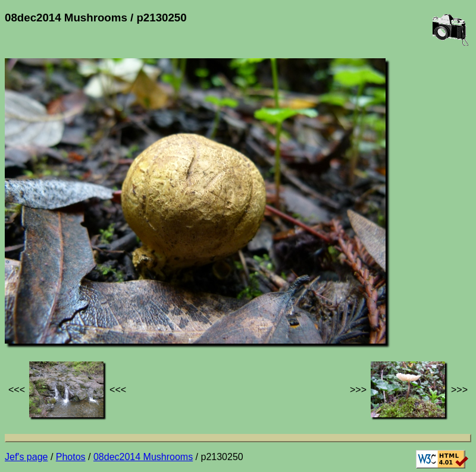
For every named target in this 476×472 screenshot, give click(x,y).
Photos (71, 457)
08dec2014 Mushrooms (143, 457)
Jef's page (26, 457)
